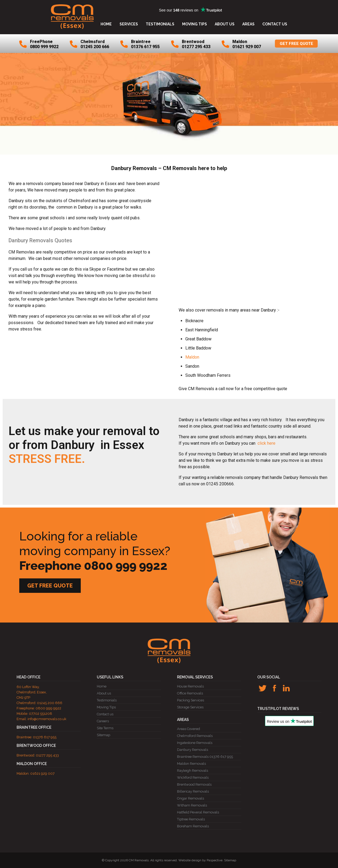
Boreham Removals (193, 826)
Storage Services (190, 707)
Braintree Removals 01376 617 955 (205, 757)
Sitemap (103, 735)
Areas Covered (189, 729)
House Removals (190, 686)
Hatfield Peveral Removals (198, 812)
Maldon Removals (191, 764)
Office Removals (190, 693)
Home (106, 24)
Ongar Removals (191, 798)
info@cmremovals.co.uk (47, 719)
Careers (103, 721)
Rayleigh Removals (193, 771)
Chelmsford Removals (195, 736)
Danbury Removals (193, 750)
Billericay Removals (193, 791)
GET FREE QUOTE (296, 44)
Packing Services (191, 700)
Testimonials (160, 24)
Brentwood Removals (194, 784)
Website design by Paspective (200, 860)
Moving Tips (195, 24)
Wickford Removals (193, 777)
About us (225, 24)
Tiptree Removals (191, 819)
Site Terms (105, 728)
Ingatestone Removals (195, 743)
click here (266, 443)
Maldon (192, 357)
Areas (248, 24)
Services (129, 24)
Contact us (275, 24)
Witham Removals (192, 805)
